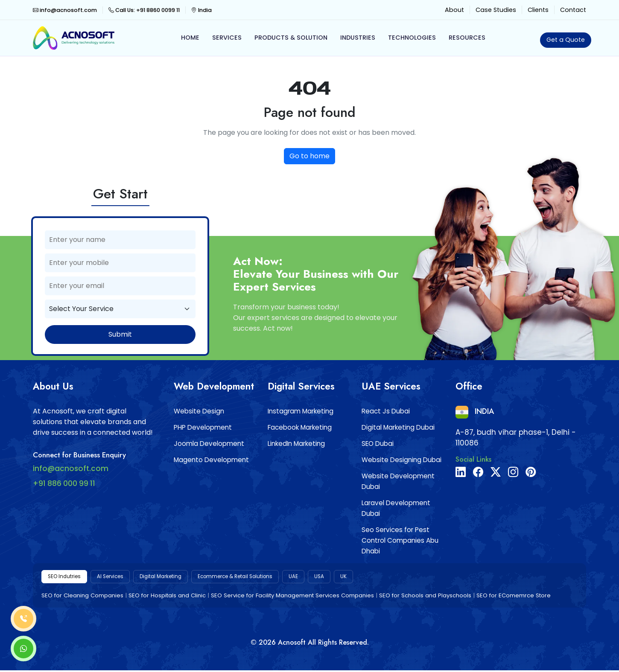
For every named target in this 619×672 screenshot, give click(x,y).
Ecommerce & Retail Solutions (261, 577)
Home (190, 38)
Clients (538, 10)
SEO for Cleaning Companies (82, 597)
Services (227, 38)
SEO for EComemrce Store (514, 597)
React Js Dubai (386, 411)
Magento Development (211, 460)
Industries (358, 38)
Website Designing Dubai (401, 460)
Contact (573, 10)
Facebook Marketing (300, 427)
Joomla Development (209, 444)
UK (381, 577)
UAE (328, 577)
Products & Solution (291, 38)
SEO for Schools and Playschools (425, 597)
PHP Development (203, 427)
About (454, 10)
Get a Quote (566, 40)
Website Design (199, 411)
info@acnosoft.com (65, 10)
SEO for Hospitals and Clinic (167, 597)
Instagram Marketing (301, 411)
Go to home (309, 156)
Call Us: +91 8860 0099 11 (144, 10)
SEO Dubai (378, 444)
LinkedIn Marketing (296, 444)
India (201, 10)
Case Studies (496, 10)
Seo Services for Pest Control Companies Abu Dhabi (400, 540)
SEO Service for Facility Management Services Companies (292, 597)
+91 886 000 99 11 (64, 483)
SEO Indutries (67, 577)
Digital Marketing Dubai (398, 427)
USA (355, 577)
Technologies (412, 38)
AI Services (119, 577)
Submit (120, 334)
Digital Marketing (175, 577)
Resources (467, 38)
